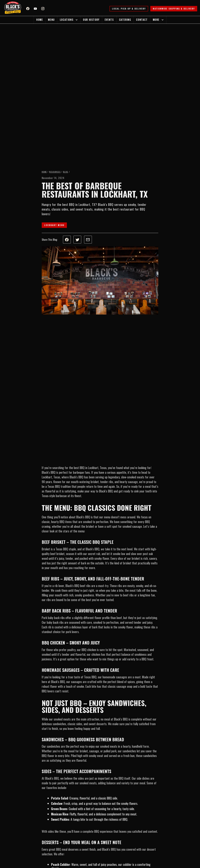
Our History (91, 20)
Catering (125, 20)
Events (109, 20)
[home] (13, 8)
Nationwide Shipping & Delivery (174, 9)
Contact (142, 20)
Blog (66, 172)
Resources (55, 172)
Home (40, 20)
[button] (69, 20)
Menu (51, 20)
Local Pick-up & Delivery (129, 9)
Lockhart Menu (54, 225)
